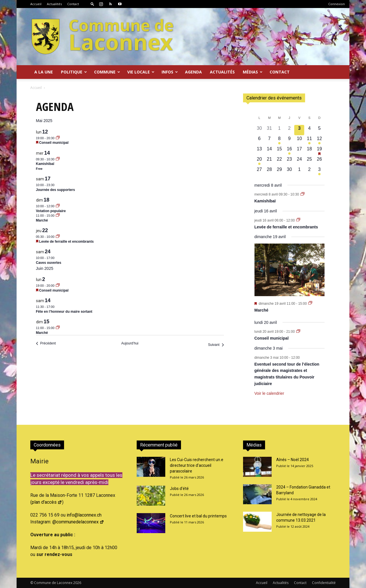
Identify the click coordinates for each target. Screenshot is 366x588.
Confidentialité (324, 583)
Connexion (337, 4)
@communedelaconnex (78, 522)
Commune (107, 72)
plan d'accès (47, 502)
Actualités (54, 4)
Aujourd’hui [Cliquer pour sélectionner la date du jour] (130, 343)
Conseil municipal (54, 143)
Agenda (193, 72)
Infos (170, 72)
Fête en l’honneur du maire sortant (64, 312)
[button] (92, 4)
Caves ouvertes (49, 263)
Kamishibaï (45, 164)
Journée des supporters (56, 190)
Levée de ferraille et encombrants (66, 242)
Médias (253, 72)
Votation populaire (51, 211)
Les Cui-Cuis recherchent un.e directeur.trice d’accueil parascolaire (197, 465)
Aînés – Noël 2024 (293, 460)
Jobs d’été (179, 489)
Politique (74, 72)
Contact (73, 4)
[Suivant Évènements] (216, 345)
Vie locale (141, 72)
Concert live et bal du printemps (198, 516)
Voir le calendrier (269, 393)
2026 (77, 583)
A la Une (44, 72)
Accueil (36, 4)
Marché (42, 220)
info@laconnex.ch (84, 515)
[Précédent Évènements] (46, 343)
